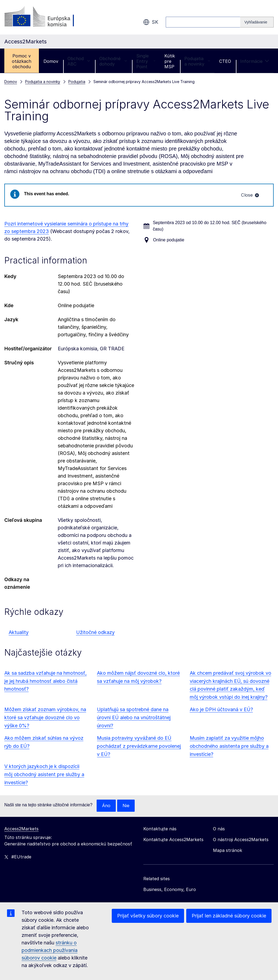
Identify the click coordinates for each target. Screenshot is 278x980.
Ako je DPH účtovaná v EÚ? (221, 710)
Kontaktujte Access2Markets (173, 841)
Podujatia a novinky (197, 61)
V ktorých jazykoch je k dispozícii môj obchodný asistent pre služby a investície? (44, 775)
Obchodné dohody (113, 61)
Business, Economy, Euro (170, 890)
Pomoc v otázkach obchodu (22, 61)
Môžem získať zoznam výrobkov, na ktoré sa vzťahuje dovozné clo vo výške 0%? (45, 718)
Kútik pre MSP (170, 61)
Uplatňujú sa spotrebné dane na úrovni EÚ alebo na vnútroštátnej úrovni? (134, 718)
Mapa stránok (228, 851)
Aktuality (19, 633)
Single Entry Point (146, 61)
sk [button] (151, 22)
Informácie (255, 61)
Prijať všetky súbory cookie (148, 916)
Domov (51, 61)
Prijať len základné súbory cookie (229, 916)
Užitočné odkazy (95, 633)
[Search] (257, 22)
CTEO (225, 61)
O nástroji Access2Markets (241, 841)
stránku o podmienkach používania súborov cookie (50, 950)
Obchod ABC (79, 61)
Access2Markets (21, 830)
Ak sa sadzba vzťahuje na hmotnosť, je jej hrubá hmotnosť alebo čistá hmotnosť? (45, 682)
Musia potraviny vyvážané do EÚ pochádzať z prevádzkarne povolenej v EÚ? (139, 747)
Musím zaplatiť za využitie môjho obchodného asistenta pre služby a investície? (229, 747)
